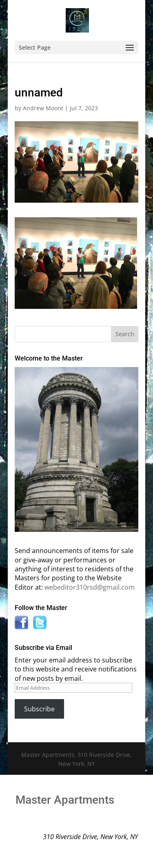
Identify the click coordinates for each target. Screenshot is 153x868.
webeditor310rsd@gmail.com (90, 587)
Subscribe (39, 709)
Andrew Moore (43, 108)
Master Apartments (65, 800)
